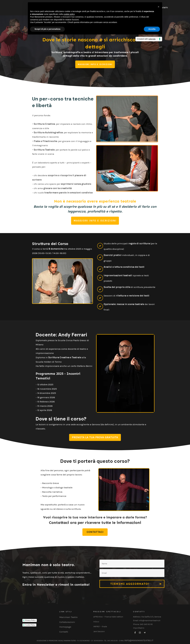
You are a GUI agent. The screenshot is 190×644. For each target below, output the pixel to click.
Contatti (64, 632)
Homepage (65, 627)
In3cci (96, 622)
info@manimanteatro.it (139, 640)
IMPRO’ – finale (100, 627)
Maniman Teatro (68, 617)
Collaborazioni (67, 622)
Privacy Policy (30, 620)
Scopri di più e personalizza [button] (47, 29)
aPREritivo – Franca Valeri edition (108, 617)
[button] (159, 7)
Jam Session (99, 631)
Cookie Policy (30, 625)
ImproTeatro (139, 628)
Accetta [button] (152, 29)
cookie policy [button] (69, 14)
